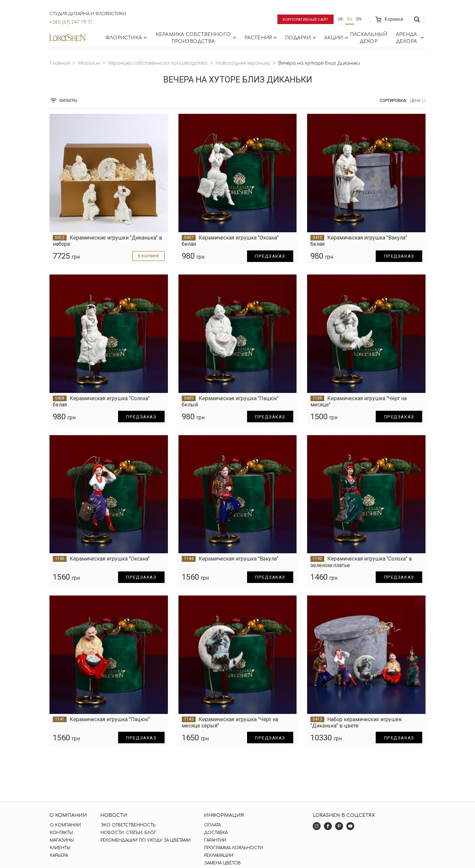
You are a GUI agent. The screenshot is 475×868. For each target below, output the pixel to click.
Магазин (89, 63)
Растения (261, 38)
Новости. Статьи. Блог (128, 833)
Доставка (215, 833)
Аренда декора (411, 38)
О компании (65, 825)
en (359, 19)
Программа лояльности (233, 848)
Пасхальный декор (368, 38)
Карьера (59, 855)
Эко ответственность (128, 825)
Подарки (301, 38)
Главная (60, 63)
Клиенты (60, 848)
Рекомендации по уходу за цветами (145, 840)
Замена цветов (222, 863)
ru (350, 19)
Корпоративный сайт (305, 19)
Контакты (61, 833)
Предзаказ (269, 256)
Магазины (62, 840)
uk (340, 19)
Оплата (212, 825)
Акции (337, 38)
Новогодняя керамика (243, 63)
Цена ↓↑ (418, 101)
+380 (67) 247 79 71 (71, 22)
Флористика (127, 38)
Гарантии (215, 840)
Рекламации (218, 855)
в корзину (148, 256)
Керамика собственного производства (197, 38)
